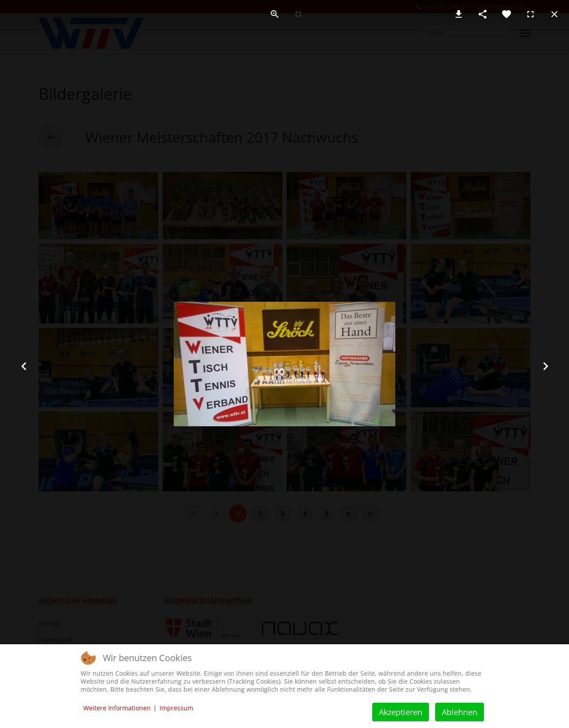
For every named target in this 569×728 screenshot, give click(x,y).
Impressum (176, 708)
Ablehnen (460, 712)
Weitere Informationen (117, 708)
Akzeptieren (401, 712)
